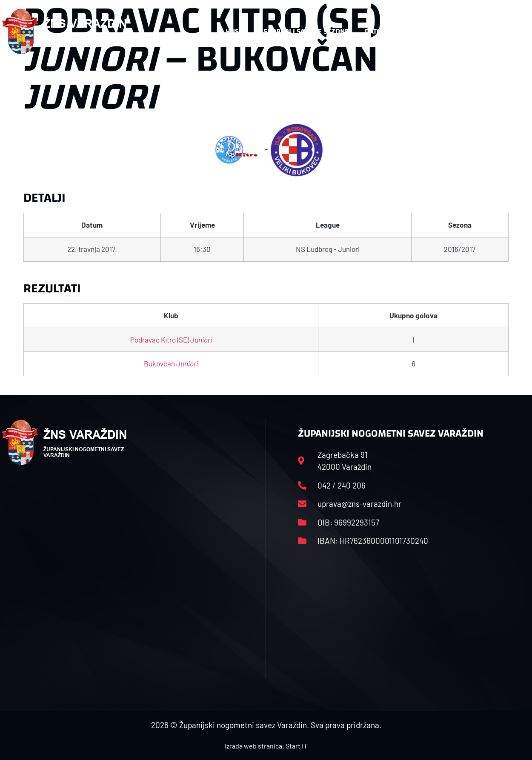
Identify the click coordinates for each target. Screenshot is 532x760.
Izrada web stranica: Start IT (266, 746)
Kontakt (440, 31)
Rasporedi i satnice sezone (302, 31)
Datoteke (385, 31)
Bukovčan (171, 363)
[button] (514, 31)
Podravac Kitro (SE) (171, 340)
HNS (232, 31)
